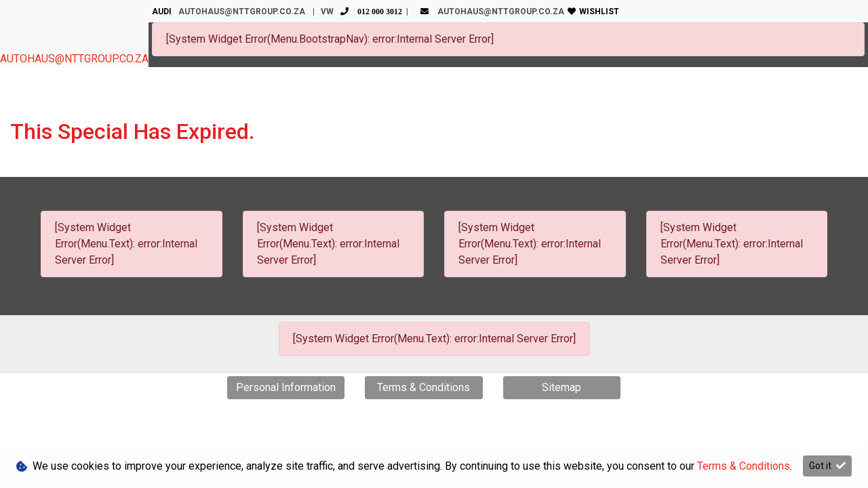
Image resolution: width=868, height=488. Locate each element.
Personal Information (286, 387)
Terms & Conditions (423, 387)
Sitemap (561, 387)
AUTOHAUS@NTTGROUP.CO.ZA (74, 59)
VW (363, 12)
